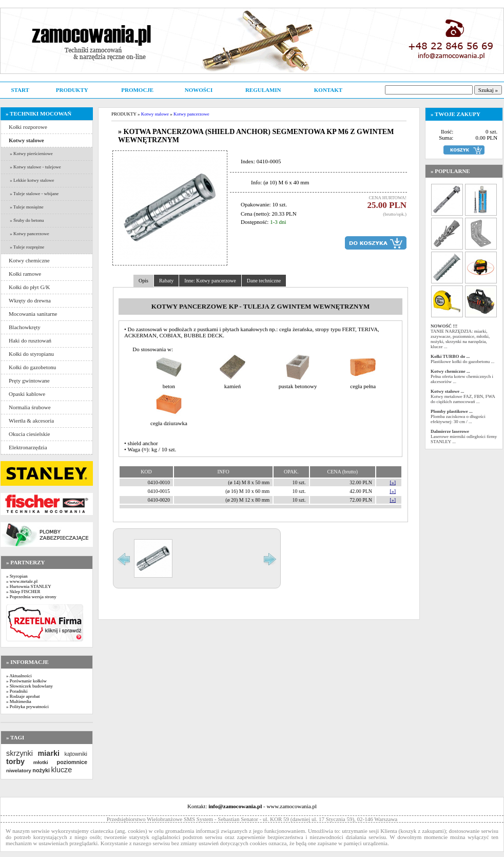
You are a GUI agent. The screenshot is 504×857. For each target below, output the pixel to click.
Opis (143, 281)
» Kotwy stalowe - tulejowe (35, 167)
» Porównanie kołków (26, 681)
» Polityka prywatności (27, 707)
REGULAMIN (263, 90)
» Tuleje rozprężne (26, 247)
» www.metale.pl (22, 581)
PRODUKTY (72, 90)
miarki (49, 753)
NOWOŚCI (199, 90)
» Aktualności (19, 676)
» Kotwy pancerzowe (29, 234)
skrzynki (20, 753)
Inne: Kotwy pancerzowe (210, 281)
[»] (393, 482)
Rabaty (166, 281)
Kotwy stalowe (155, 114)
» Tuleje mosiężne (26, 207)
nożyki (41, 770)
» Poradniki (17, 691)
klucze (61, 770)
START (20, 90)
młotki (41, 762)
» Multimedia (19, 701)
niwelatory (19, 770)
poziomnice (72, 762)
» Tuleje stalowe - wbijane (34, 194)
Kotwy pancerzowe (191, 114)
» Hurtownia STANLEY (29, 586)
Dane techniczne (264, 281)
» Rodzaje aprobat (23, 696)
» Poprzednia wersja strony (31, 597)
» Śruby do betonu (26, 220)
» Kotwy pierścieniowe (31, 154)
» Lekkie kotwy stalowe (31, 180)
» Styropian (17, 576)
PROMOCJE (137, 90)
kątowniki (76, 754)
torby (15, 761)
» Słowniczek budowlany (30, 686)
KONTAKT (328, 90)
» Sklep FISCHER (23, 592)
